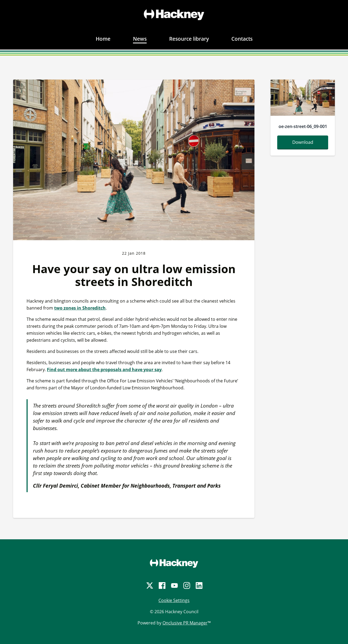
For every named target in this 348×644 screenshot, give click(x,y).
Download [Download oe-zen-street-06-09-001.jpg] (303, 142)
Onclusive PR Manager (185, 623)
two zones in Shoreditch (80, 308)
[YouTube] (174, 585)
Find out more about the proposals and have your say (104, 370)
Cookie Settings (174, 600)
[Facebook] (162, 585)
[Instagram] (186, 585)
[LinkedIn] (199, 585)
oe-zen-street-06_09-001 (303, 126)
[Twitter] (149, 585)
